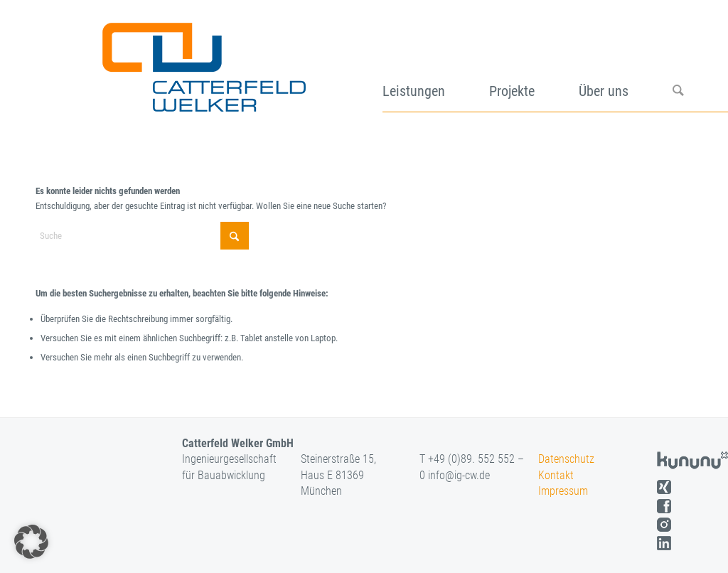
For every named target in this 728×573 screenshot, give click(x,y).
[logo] (202, 63)
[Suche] (700, 63)
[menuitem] (436, 63)
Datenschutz (566, 459)
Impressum (563, 491)
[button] (31, 542)
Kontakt (556, 475)
